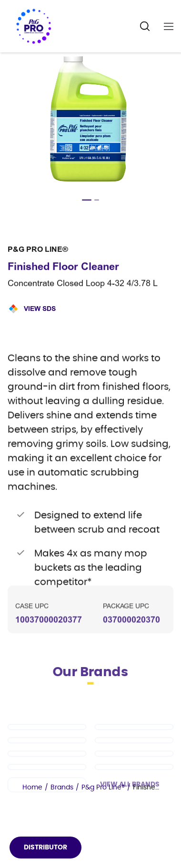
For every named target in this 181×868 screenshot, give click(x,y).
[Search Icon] (145, 26)
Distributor (45, 848)
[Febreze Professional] (47, 788)
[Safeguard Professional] (47, 775)
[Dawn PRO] (47, 748)
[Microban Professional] (134, 788)
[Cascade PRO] (134, 762)
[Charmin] (47, 806)
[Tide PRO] (47, 762)
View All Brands (130, 806)
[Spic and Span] (134, 775)
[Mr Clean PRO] (134, 748)
